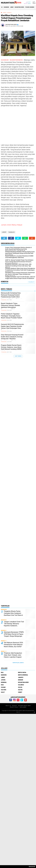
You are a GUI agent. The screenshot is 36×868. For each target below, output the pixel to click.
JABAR (12, 7)
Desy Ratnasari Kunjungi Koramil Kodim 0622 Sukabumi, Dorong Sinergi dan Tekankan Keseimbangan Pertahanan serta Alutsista (12, 339)
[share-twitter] (18, 238)
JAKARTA (21, 677)
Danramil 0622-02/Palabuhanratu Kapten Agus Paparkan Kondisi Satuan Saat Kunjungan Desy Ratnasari (12, 327)
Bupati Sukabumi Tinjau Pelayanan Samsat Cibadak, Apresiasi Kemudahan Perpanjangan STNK (11, 306)
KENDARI (21, 680)
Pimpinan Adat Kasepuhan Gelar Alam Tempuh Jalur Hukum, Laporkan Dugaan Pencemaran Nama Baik (13, 656)
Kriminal (4, 682)
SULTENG (4, 690)
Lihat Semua (18, 356)
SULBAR (3, 687)
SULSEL (20, 687)
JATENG (3, 680)
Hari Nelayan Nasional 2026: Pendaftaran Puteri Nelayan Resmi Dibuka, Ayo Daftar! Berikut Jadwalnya (14, 646)
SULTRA (20, 690)
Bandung (4, 675)
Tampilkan (31, 282)
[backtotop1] (34, 712)
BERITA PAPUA (22, 672)
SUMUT (20, 692)
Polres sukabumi (30, 7)
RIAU (2, 685)
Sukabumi (6, 7)
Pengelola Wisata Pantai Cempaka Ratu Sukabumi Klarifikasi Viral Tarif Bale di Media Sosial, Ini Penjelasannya (13, 615)
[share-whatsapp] (25, 238)
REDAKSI (14, 706)
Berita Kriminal (23, 675)
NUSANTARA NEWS (19, 7)
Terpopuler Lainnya (18, 663)
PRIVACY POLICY (14, 707)
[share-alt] (4, 238)
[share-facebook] (11, 238)
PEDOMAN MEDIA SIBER (24, 706)
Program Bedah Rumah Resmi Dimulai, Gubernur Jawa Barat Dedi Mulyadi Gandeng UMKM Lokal (11, 348)
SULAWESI (21, 685)
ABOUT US (8, 706)
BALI (2, 672)
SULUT (3, 692)
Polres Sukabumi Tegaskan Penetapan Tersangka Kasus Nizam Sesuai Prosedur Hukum (12, 316)
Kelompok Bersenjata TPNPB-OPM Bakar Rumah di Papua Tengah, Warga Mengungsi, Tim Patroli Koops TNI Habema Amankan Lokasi (14, 636)
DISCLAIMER (23, 707)
